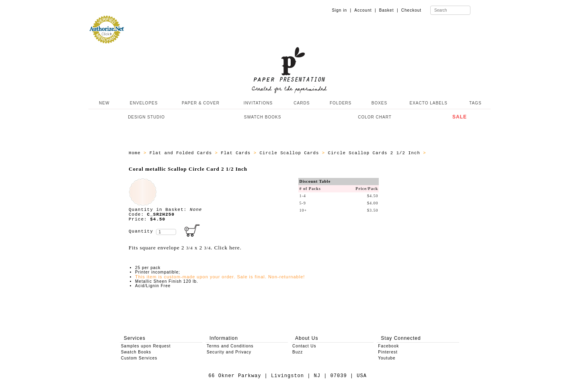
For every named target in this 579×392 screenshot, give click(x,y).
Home (136, 153)
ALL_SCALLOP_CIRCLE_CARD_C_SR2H (173, 158)
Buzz (298, 352)
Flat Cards (237, 153)
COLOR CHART (375, 117)
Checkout (411, 10)
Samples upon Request (146, 346)
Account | (365, 10)
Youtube (387, 358)
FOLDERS (341, 103)
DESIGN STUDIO (146, 117)
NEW (103, 103)
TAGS (475, 103)
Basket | (389, 10)
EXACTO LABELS (429, 103)
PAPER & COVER (201, 103)
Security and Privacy (229, 352)
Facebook (388, 346)
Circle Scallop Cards (291, 153)
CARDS (302, 103)
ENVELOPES (144, 103)
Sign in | (342, 10)
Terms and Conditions (230, 346)
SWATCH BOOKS (263, 117)
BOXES (379, 103)
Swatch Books (136, 352)
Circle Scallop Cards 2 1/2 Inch (376, 153)
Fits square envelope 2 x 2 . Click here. (185, 248)
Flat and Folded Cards (182, 153)
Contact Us (304, 346)
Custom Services (139, 358)
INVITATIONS (258, 103)
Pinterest (388, 352)
